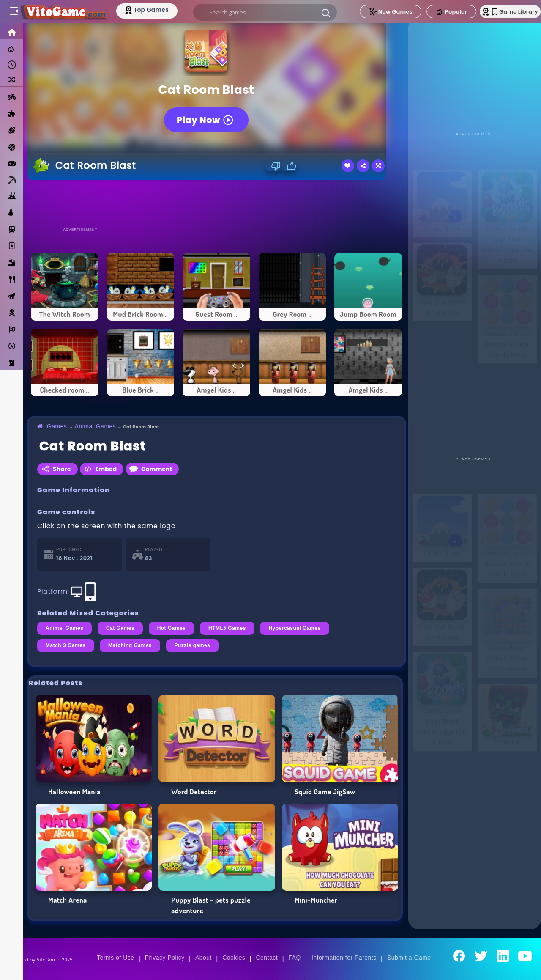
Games (57, 426)
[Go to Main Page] (69, 11)
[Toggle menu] (14, 11)
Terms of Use (115, 958)
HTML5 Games (227, 628)
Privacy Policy (165, 958)
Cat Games (120, 628)
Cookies (234, 958)
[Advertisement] (216, 203)
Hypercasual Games (294, 628)
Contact (267, 958)
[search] (263, 12)
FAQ (295, 958)
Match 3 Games (66, 645)
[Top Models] (160, 10)
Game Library (504, 12)
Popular (434, 12)
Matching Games (130, 645)
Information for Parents (344, 958)
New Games (373, 12)
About (204, 958)
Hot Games (172, 628)
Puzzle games (193, 645)
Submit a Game (409, 958)
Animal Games (96, 426)
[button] (324, 13)
